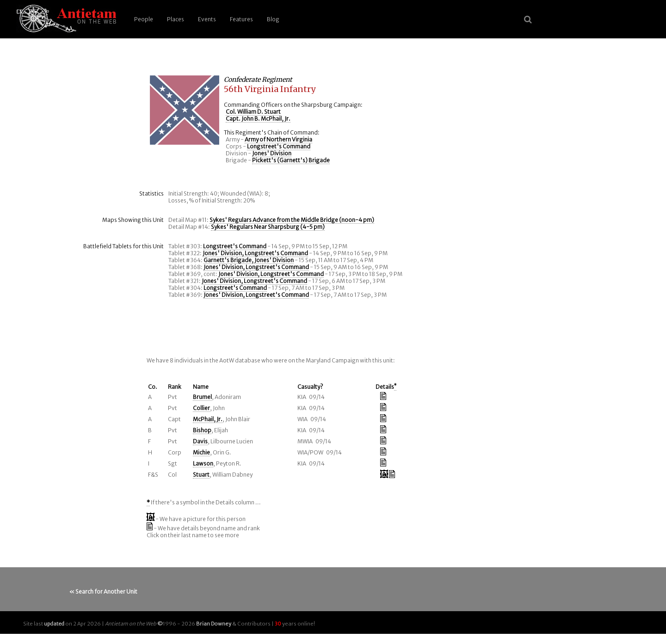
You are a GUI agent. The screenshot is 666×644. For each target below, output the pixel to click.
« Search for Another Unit (103, 592)
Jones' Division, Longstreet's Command (255, 253)
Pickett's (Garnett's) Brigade (291, 160)
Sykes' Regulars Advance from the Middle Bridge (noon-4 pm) (292, 220)
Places (176, 19)
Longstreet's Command (279, 146)
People (144, 19)
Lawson (203, 463)
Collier (201, 408)
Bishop (202, 430)
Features (241, 19)
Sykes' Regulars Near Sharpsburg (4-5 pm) (268, 227)
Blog (273, 19)
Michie (201, 452)
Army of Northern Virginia (278, 139)
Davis (200, 441)
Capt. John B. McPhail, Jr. (258, 119)
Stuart (201, 475)
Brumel (202, 397)
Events (207, 19)
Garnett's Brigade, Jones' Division (249, 260)
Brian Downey (214, 624)
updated (54, 624)
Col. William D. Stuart (253, 112)
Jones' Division (272, 153)
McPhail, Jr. (208, 419)
